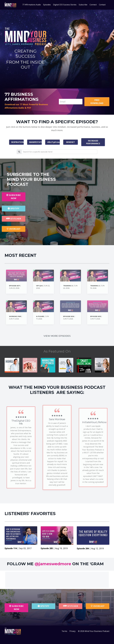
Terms (64, 631)
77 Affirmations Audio (31, 5)
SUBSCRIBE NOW (14, 197)
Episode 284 (83, 548)
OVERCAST (14, 229)
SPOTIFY (13, 208)
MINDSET (71, 142)
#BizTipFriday (54, 142)
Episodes (47, 5)
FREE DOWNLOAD (97, 102)
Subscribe (83, 5)
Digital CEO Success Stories (65, 5)
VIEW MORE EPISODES (57, 336)
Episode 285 (47, 548)
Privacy (73, 631)
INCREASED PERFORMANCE (93, 142)
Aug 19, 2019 (61, 548)
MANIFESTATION (35, 142)
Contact (103, 5)
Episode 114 (11, 548)
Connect (93, 5)
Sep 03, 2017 (25, 548)
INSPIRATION (17, 142)
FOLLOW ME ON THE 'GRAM (55, 564)
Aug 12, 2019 (97, 548)
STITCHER (14, 219)
